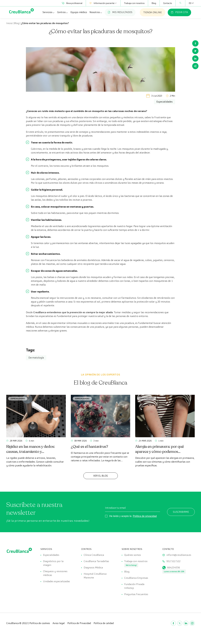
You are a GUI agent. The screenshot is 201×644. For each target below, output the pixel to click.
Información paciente (103, 3)
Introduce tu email (115, 508)
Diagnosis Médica (93, 568)
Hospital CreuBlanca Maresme (95, 576)
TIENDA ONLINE (153, 12)
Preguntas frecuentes (136, 594)
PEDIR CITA (179, 12)
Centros (63, 12)
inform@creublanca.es (179, 555)
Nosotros (96, 12)
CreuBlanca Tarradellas (96, 561)
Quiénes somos (133, 555)
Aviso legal (59, 623)
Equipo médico (79, 12)
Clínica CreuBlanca (94, 555)
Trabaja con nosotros (134, 3)
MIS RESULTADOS (120, 12)
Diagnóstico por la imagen (53, 563)
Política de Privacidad (79, 623)
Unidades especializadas (56, 581)
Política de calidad (104, 623)
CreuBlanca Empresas (136, 578)
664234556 (174, 568)
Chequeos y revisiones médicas (55, 573)
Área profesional (72, 3)
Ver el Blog (101, 476)
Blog (154, 3)
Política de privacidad (145, 516)
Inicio (9, 23)
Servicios (49, 12)
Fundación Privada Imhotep (134, 586)
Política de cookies (40, 623)
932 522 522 (173, 561)
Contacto (168, 3)
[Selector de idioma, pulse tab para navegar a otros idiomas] (190, 3)
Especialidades (18, 398)
